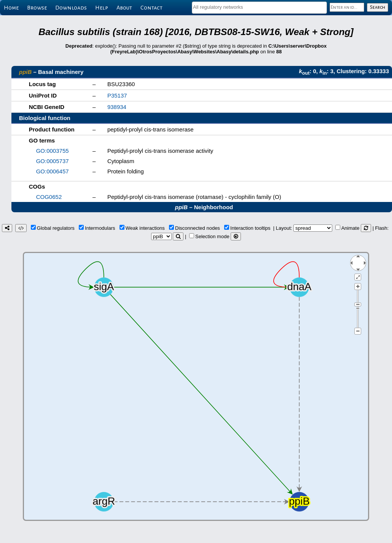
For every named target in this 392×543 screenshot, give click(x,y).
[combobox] (259, 8)
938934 (117, 107)
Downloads (71, 8)
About (124, 8)
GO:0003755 (53, 151)
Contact (151, 8)
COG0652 (49, 197)
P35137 (117, 95)
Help (102, 8)
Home (11, 8)
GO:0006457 (53, 171)
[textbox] (259, 7)
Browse (37, 8)
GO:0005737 (53, 161)
